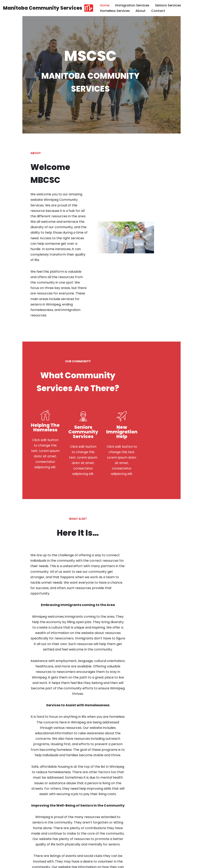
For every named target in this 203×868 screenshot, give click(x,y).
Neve (7, 863)
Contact (159, 11)
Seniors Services (169, 5)
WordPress (42, 863)
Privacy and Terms (165, 863)
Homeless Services (115, 11)
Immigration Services (133, 5)
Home (105, 5)
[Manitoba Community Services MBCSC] (48, 8)
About (141, 11)
